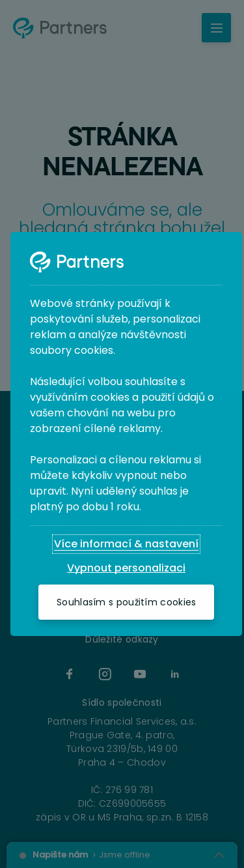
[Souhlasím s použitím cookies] (126, 602)
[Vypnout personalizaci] (126, 568)
